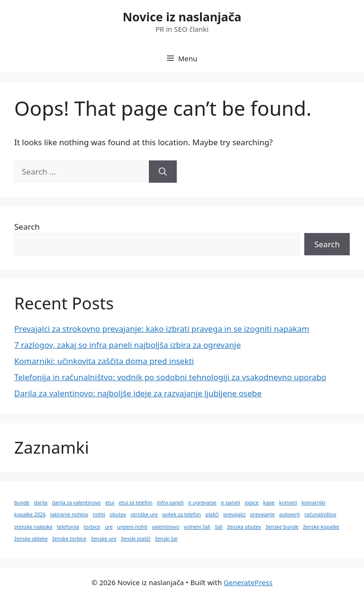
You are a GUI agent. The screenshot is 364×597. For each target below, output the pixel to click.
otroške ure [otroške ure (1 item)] (144, 514)
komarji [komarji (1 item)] (288, 503)
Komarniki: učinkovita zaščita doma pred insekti (104, 361)
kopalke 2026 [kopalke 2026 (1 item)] (30, 514)
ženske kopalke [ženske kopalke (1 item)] (321, 527)
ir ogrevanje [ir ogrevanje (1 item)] (202, 503)
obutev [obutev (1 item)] (118, 514)
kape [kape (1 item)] (269, 503)
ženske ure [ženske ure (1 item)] (104, 539)
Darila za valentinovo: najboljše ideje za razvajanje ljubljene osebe (138, 393)
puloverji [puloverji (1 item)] (289, 514)
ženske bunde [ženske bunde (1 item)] (282, 527)
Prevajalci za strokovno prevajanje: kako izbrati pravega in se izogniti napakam (162, 329)
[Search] (163, 172)
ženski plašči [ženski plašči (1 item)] (136, 539)
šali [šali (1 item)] (219, 527)
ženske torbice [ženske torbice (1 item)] (69, 539)
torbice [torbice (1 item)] (92, 527)
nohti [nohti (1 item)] (99, 514)
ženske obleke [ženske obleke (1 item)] (31, 539)
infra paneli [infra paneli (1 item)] (170, 503)
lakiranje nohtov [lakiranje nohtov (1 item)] (69, 514)
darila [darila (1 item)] (41, 503)
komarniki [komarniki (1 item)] (313, 503)
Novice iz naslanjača (182, 17)
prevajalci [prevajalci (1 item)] (234, 514)
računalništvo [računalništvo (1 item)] (320, 514)
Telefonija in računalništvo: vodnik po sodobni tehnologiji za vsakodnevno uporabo (170, 377)
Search (27, 227)
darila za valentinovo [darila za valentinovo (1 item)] (77, 503)
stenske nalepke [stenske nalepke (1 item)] (33, 527)
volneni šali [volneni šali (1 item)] (197, 527)
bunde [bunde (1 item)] (22, 503)
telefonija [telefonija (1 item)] (68, 527)
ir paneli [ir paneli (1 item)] (231, 503)
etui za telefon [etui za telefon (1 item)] (136, 503)
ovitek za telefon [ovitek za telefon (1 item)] (182, 514)
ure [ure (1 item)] (109, 527)
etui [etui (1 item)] (110, 503)
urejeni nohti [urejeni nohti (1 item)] (132, 527)
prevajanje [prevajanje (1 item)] (263, 514)
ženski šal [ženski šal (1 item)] (166, 539)
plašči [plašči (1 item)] (212, 514)
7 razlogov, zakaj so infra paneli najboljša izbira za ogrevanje (127, 345)
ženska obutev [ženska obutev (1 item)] (244, 527)
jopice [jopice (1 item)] (252, 503)
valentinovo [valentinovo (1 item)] (165, 527)
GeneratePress (248, 582)
